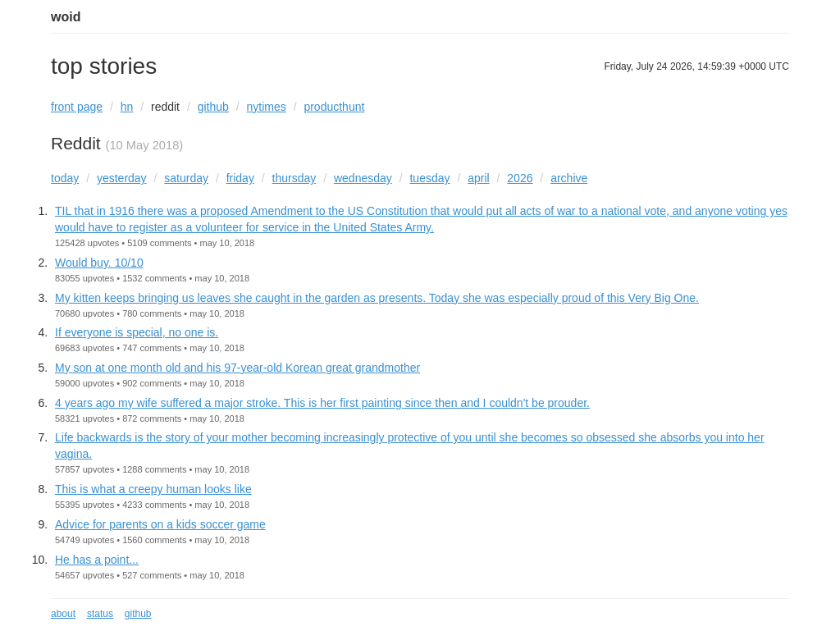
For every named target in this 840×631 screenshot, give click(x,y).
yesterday (122, 178)
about (63, 614)
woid (66, 17)
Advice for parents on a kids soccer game (160, 524)
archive (569, 178)
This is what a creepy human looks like (153, 489)
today (65, 178)
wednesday (363, 178)
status (100, 614)
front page (77, 107)
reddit (165, 107)
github (213, 107)
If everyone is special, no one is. (137, 332)
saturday (186, 178)
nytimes (267, 107)
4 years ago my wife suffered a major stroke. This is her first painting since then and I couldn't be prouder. (322, 403)
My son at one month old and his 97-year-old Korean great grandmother (237, 368)
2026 (520, 178)
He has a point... (97, 560)
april (478, 178)
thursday (294, 178)
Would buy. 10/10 (99, 263)
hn (127, 107)
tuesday (429, 178)
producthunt (334, 107)
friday (240, 178)
